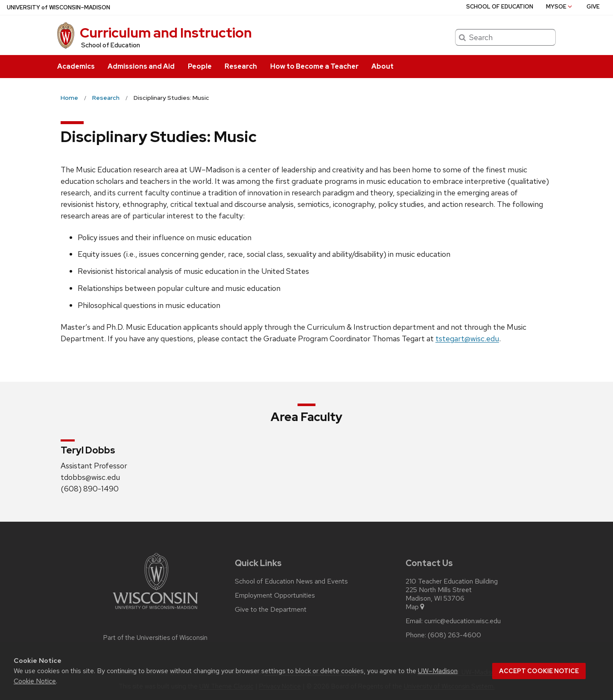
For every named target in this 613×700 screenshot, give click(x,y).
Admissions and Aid (141, 66)
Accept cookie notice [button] (539, 671)
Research (241, 66)
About (382, 66)
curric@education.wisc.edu (463, 621)
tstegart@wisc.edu (467, 338)
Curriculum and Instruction (166, 33)
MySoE (560, 7)
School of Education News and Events (291, 581)
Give (593, 7)
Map (416, 607)
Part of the (155, 638)
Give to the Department (271, 610)
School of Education (111, 45)
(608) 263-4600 (454, 635)
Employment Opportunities (275, 595)
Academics (76, 66)
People (200, 66)
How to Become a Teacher (314, 66)
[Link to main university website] (155, 611)
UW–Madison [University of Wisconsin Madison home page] (58, 7)
